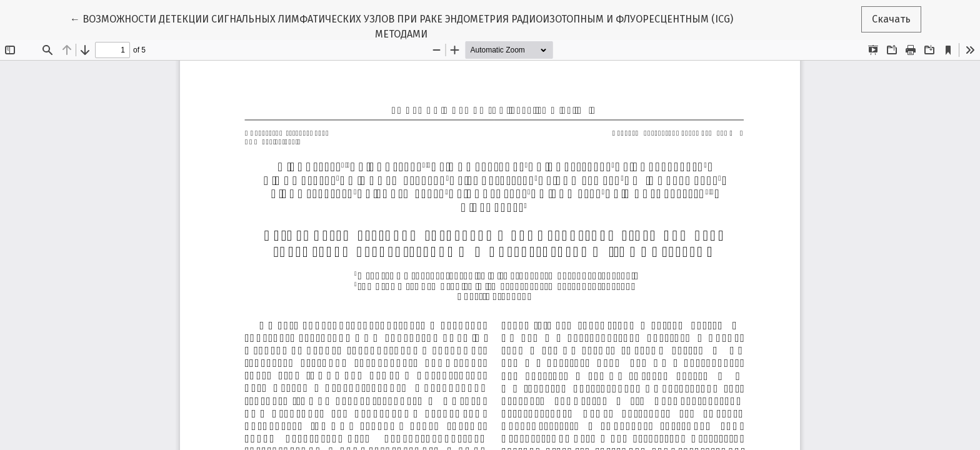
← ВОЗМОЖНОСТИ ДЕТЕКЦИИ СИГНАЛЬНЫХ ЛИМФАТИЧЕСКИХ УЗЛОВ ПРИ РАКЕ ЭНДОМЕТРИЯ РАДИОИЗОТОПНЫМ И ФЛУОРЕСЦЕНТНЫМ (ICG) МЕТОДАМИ (402, 26)
